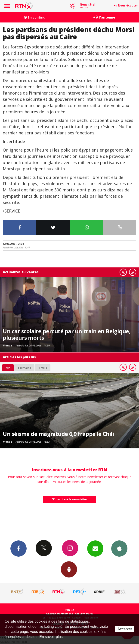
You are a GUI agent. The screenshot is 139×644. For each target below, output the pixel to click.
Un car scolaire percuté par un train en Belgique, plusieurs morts (67, 334)
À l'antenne (104, 17)
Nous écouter (128, 5)
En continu (35, 17)
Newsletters (95, 548)
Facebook (19, 548)
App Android (69, 569)
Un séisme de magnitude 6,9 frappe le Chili (58, 434)
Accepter (125, 629)
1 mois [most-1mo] (43, 368)
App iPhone (119, 548)
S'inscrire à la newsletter (70, 499)
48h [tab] (8, 368)
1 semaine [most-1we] (24, 368)
